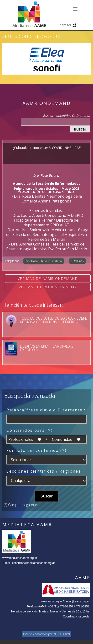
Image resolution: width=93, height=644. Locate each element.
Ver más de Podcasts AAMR (48, 287)
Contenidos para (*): (30, 430)
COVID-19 (77, 261)
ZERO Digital (62, 634)
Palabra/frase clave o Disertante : (46, 410)
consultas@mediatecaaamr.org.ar (34, 563)
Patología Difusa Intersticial (44, 261)
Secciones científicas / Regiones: (44, 471)
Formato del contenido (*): (37, 450)
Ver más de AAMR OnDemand (48, 279)
